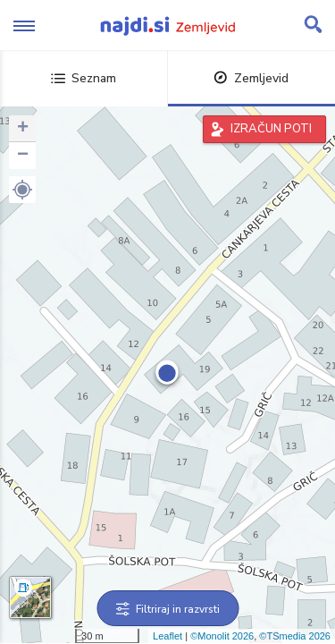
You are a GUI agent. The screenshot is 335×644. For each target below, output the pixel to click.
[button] (22, 190)
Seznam (84, 78)
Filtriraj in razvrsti (167, 609)
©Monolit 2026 (222, 636)
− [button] (23, 156)
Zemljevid (251, 78)
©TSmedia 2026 (295, 636)
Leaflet (167, 636)
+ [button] (23, 129)
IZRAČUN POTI (271, 129)
